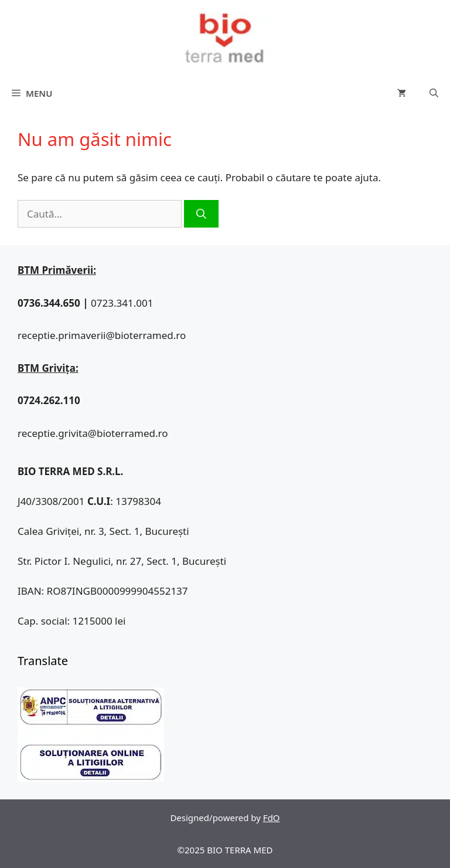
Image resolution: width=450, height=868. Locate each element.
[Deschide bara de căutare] (434, 93)
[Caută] (201, 214)
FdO (272, 818)
